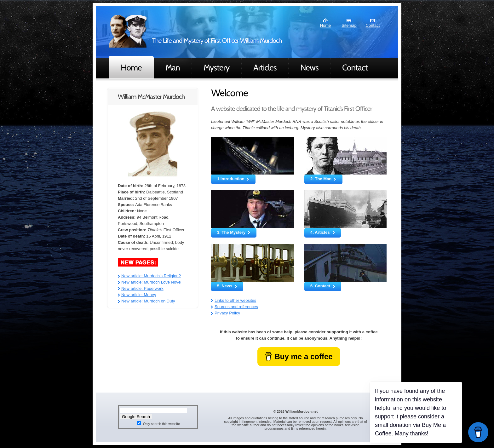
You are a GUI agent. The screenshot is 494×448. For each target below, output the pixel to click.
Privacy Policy (227, 313)
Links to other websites (235, 300)
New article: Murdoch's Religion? (151, 276)
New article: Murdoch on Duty (148, 301)
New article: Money (139, 295)
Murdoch (128, 31)
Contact (373, 25)
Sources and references (236, 307)
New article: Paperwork (142, 288)
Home (326, 25)
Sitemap (349, 25)
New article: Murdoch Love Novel (151, 282)
